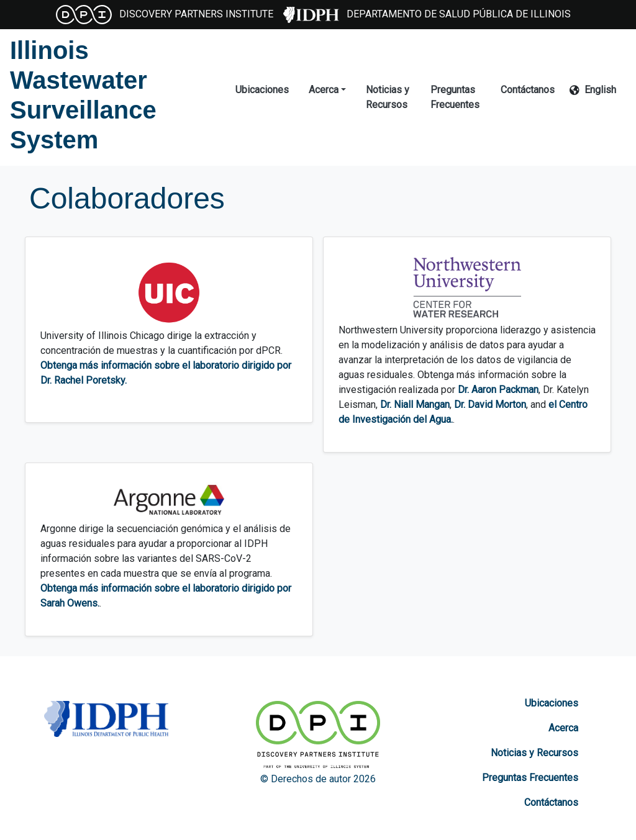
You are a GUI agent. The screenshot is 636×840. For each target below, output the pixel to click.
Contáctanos (528, 90)
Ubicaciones (262, 90)
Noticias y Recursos (388, 97)
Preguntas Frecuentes (455, 97)
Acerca (563, 728)
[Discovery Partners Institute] (318, 736)
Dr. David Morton (490, 404)
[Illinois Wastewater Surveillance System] (113, 95)
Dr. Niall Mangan (415, 404)
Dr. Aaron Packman (498, 390)
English (600, 90)
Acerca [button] (324, 90)
